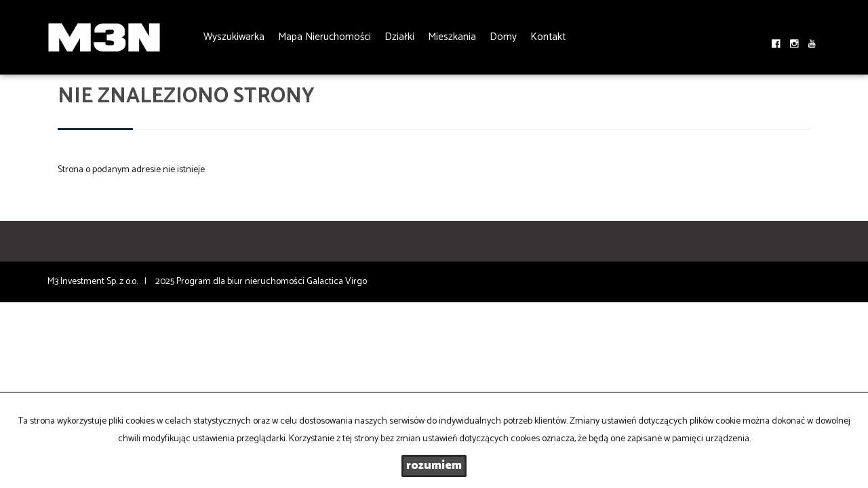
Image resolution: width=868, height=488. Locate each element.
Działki (399, 37)
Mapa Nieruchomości (324, 37)
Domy (503, 37)
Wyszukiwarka (234, 37)
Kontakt (548, 37)
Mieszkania (452, 37)
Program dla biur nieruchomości (241, 282)
